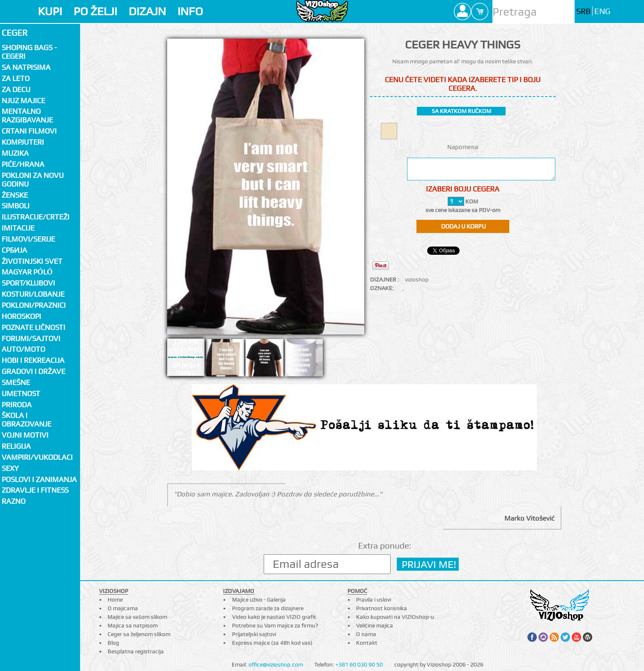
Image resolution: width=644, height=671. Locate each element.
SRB (583, 11)
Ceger (15, 33)
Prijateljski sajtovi (254, 634)
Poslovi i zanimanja (39, 479)
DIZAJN (147, 11)
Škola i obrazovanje (26, 420)
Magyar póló (27, 272)
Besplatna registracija (136, 651)
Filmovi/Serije (28, 239)
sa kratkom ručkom (461, 111)
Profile (462, 12)
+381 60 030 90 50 (359, 664)
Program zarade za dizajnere (268, 608)
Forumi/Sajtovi (31, 338)
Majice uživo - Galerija (259, 600)
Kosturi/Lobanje (33, 294)
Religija (16, 446)
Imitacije (18, 228)
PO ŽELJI (95, 11)
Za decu (16, 89)
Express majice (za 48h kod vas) (272, 643)
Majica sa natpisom (133, 625)
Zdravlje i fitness (35, 490)
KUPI (50, 11)
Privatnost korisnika (382, 608)
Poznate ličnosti (33, 327)
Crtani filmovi (29, 131)
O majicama (123, 608)
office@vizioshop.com (276, 664)
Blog (113, 643)
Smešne (16, 382)
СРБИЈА (14, 250)
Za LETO (16, 78)
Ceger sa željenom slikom (139, 634)
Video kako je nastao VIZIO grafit (274, 617)
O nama (366, 634)
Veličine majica (375, 625)
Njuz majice (23, 100)
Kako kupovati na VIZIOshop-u (395, 617)
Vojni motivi (25, 435)
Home (115, 600)
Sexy (10, 468)
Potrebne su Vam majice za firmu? (275, 625)
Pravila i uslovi (374, 600)
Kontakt (367, 643)
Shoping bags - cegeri (29, 52)
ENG (602, 11)
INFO (190, 11)
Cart (480, 12)
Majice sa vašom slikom (137, 617)
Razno (14, 501)
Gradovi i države (33, 371)
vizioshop (417, 279)
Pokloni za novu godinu (33, 180)
